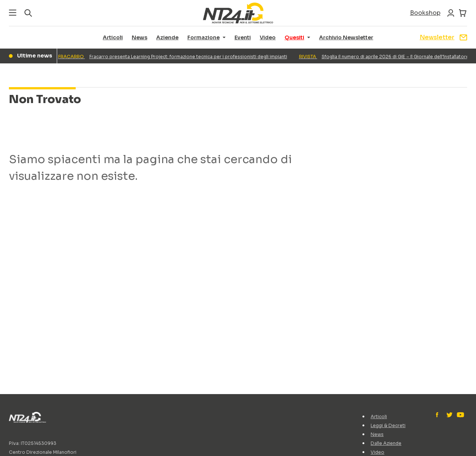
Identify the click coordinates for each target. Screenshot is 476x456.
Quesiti (294, 37)
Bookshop (425, 13)
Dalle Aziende (386, 443)
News (139, 37)
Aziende (167, 37)
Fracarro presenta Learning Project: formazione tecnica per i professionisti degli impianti (174, 57)
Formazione (203, 37)
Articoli (113, 37)
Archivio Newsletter (346, 37)
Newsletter (443, 37)
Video (268, 37)
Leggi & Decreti (388, 425)
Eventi (243, 37)
